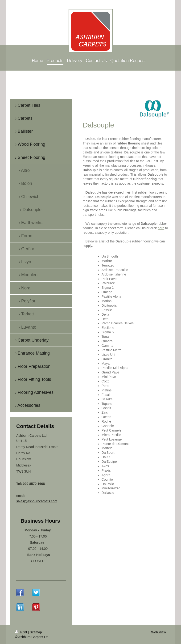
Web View (158, 632)
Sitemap (36, 632)
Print (22, 632)
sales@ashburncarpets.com (37, 501)
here (161, 228)
